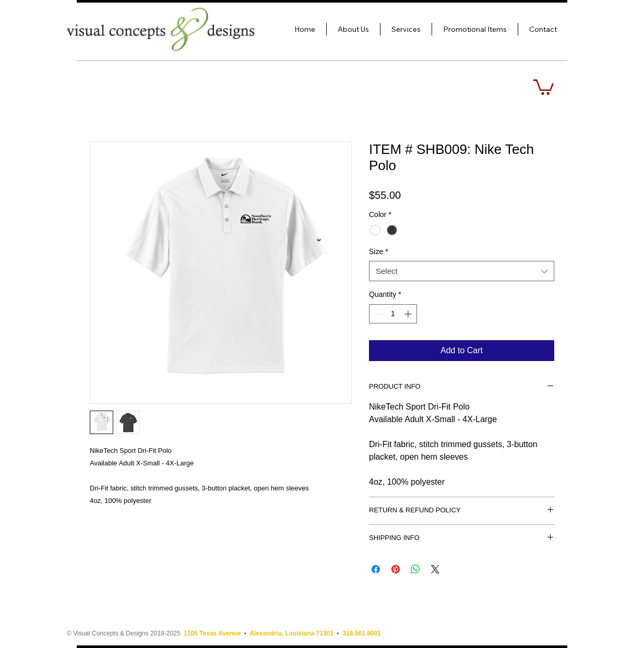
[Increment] (409, 314)
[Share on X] (435, 569)
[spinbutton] (393, 314)
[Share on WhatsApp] (415, 569)
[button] (544, 86)
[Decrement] (377, 314)
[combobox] (462, 271)
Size (379, 251)
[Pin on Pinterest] (396, 569)
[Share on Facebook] (376, 569)
